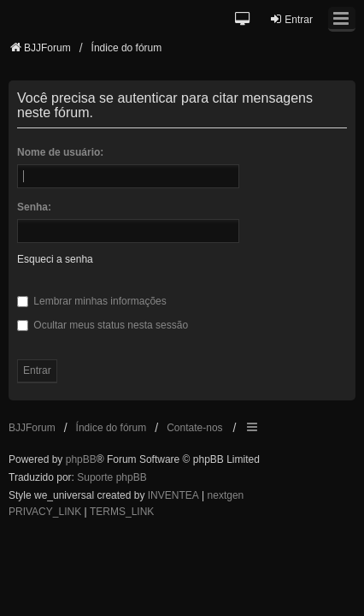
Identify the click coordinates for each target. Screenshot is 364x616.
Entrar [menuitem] (291, 19)
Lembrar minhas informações (92, 301)
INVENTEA (173, 495)
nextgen (226, 495)
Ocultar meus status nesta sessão (103, 325)
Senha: (34, 207)
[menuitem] (45, 512)
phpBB (81, 459)
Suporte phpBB (112, 477)
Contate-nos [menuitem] (194, 428)
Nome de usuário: (60, 152)
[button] (243, 20)
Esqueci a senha (55, 259)
